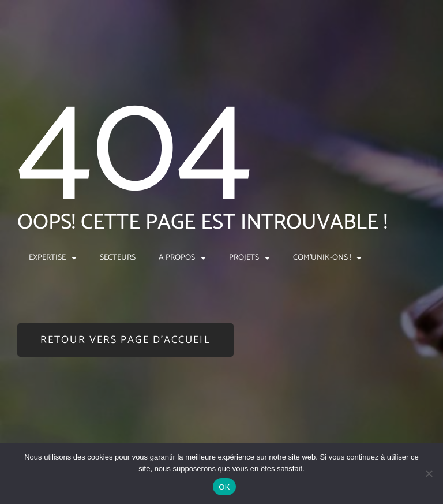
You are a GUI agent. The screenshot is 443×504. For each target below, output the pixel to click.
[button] (125, 340)
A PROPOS (182, 258)
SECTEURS (118, 258)
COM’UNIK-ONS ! (327, 258)
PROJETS (249, 258)
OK (224, 487)
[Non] (429, 473)
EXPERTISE (53, 258)
